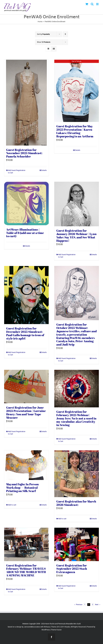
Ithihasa (47, 627)
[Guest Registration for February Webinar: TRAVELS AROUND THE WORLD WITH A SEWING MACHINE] (26, 544)
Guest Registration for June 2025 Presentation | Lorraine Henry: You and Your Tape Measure (26, 412)
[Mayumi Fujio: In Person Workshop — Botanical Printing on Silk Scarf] (26, 465)
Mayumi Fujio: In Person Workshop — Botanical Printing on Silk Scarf (22, 488)
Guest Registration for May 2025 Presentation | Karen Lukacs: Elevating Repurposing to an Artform (75, 131)
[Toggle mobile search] (92, 4)
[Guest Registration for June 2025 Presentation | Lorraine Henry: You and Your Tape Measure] (26, 387)
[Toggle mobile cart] (87, 4)
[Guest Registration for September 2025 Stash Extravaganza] (77, 544)
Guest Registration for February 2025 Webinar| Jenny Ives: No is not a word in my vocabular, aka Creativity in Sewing (76, 418)
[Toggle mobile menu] (98, 4)
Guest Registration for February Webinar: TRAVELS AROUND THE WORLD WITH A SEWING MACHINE (26, 570)
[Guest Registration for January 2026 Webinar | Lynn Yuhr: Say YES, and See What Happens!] (77, 204)
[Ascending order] (65, 34)
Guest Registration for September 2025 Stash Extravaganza (72, 569)
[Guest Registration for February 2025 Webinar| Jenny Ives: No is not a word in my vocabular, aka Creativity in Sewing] (77, 389)
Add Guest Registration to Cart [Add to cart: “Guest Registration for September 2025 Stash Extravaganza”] (67, 587)
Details (44, 170)
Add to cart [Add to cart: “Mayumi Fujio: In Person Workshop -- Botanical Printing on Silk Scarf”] (12, 505)
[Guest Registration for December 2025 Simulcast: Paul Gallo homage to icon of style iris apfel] (26, 295)
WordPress (46, 630)
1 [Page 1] (85, 605)
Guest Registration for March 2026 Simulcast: (76, 503)
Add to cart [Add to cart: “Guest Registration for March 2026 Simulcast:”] (62, 519)
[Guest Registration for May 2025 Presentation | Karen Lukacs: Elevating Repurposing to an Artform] (77, 91)
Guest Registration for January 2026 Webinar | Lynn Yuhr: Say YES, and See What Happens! (76, 236)
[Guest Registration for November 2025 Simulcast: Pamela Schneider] (26, 103)
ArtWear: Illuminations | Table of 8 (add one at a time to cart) (25, 233)
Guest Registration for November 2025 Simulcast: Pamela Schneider (24, 153)
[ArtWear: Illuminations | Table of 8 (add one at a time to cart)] (26, 203)
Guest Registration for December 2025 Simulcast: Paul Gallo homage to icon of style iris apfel (25, 333)
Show (44, 42)
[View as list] (54, 49)
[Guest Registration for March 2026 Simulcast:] (77, 474)
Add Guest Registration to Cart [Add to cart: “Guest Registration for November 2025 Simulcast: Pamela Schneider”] (17, 172)
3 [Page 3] (93, 605)
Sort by (43, 34)
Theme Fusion (56, 630)
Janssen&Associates (32, 627)
